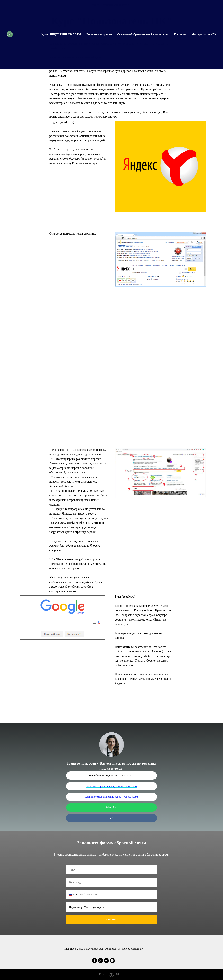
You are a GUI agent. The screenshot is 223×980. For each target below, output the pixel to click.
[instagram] (112, 961)
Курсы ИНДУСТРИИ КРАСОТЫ (61, 34)
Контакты (180, 34)
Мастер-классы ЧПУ (204, 34)
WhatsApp (111, 807)
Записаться (112, 919)
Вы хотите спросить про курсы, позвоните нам (112, 786)
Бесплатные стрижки (99, 34)
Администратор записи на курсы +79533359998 (111, 797)
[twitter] (100, 961)
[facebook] (95, 961)
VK (111, 818)
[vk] (106, 961)
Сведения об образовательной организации (143, 34)
